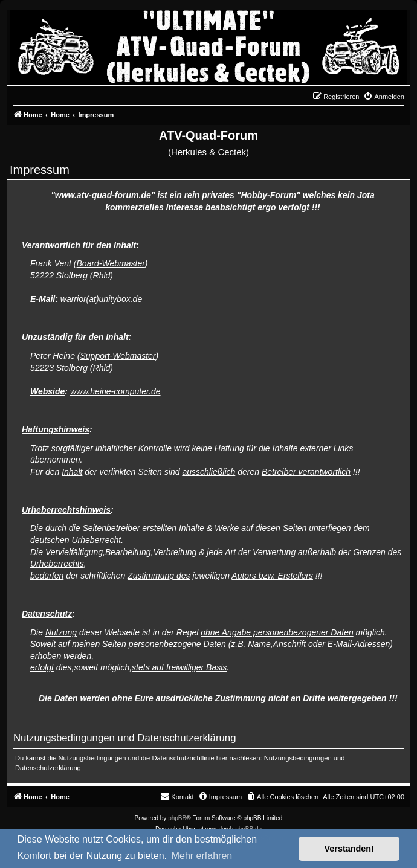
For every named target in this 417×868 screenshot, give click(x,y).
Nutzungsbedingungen (298, 758)
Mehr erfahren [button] (202, 856)
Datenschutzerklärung (48, 768)
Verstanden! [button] (349, 849)
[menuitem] (384, 97)
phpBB (177, 818)
